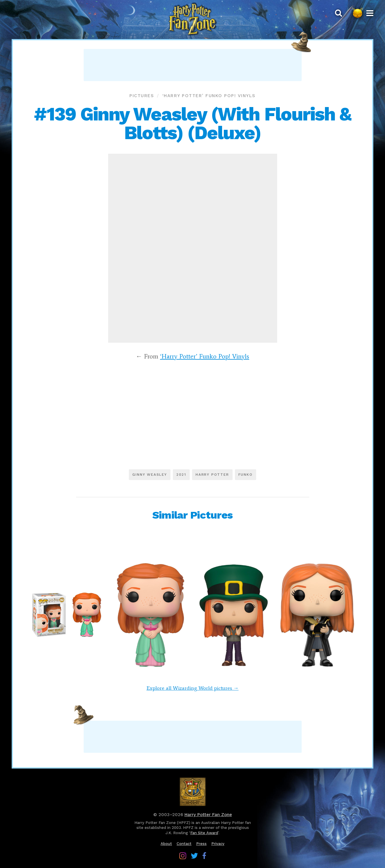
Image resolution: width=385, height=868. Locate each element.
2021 (181, 475)
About (166, 844)
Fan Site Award (204, 833)
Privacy (218, 844)
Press (201, 844)
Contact (184, 844)
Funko (246, 475)
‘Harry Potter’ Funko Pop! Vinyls (209, 96)
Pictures (142, 96)
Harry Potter (212, 475)
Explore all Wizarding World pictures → (193, 688)
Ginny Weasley (150, 475)
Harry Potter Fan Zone (208, 815)
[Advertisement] (193, 65)
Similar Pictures (192, 515)
